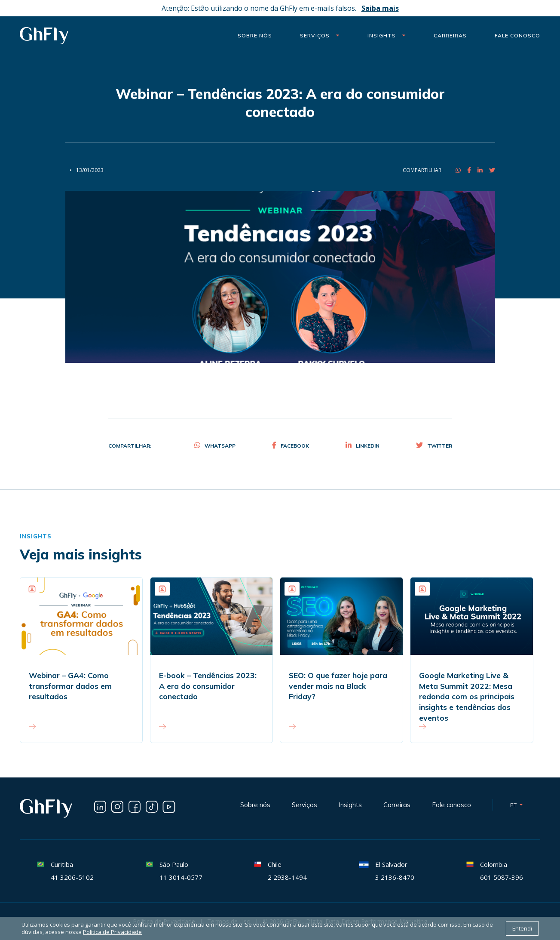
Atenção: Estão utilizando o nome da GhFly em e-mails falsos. (280, 8)
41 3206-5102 (72, 877)
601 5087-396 (502, 877)
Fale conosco (451, 805)
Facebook (291, 446)
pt (517, 805)
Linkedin (363, 446)
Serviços (320, 35)
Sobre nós (255, 35)
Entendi (522, 928)
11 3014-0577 (181, 877)
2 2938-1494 (287, 877)
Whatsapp (215, 446)
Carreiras (450, 35)
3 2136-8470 (395, 877)
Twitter (434, 446)
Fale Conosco (517, 35)
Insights (387, 35)
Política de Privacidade (112, 932)
